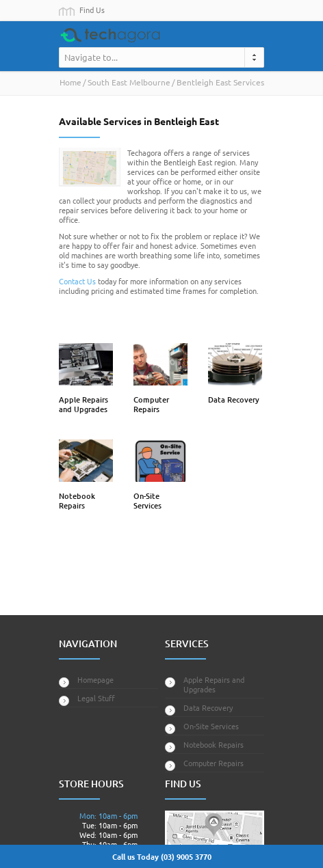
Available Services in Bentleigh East (139, 121)
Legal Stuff (96, 698)
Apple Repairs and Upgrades (83, 404)
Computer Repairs (151, 404)
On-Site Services (147, 501)
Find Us (92, 10)
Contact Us (77, 281)
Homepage (95, 679)
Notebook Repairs (77, 501)
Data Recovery (234, 399)
